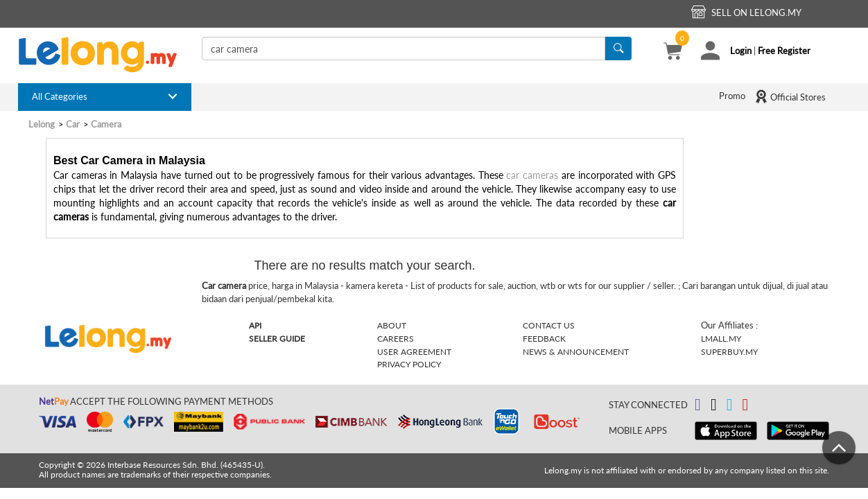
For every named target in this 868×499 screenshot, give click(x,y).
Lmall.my (721, 339)
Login (741, 51)
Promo (732, 96)
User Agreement (414, 352)
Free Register (784, 51)
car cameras (532, 175)
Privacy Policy (409, 364)
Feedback (544, 339)
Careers (396, 339)
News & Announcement (576, 352)
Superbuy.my (729, 352)
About (392, 325)
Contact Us (549, 325)
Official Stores (790, 96)
